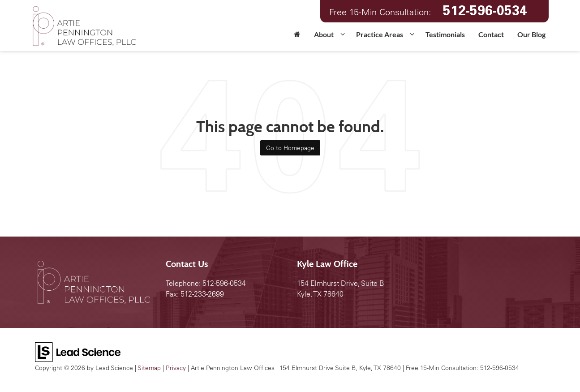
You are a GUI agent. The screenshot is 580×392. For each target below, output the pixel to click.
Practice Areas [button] (380, 34)
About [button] (324, 34)
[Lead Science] (78, 351)
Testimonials (445, 34)
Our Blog (531, 34)
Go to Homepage (290, 148)
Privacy (176, 368)
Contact (491, 34)
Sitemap (149, 368)
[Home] (297, 37)
